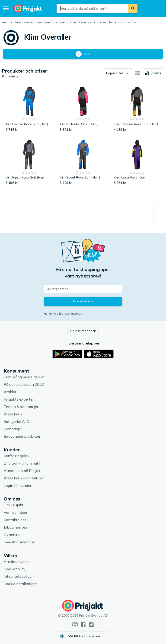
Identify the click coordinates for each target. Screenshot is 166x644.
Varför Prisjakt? (17, 456)
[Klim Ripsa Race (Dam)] (137, 163)
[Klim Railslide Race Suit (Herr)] (137, 109)
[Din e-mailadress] (83, 289)
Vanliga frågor (16, 512)
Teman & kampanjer (21, 407)
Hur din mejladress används (63, 314)
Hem (5, 22)
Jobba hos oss (16, 527)
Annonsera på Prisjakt (23, 471)
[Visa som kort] (137, 73)
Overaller (106, 22)
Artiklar (10, 392)
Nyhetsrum (13, 535)
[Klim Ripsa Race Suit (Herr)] (29, 163)
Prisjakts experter (19, 399)
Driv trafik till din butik (22, 463)
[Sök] (133, 8)
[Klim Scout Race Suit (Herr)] (83, 163)
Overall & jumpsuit (83, 22)
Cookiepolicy (15, 569)
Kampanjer (13, 429)
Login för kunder (18, 485)
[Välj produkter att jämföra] (153, 73)
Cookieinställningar (20, 584)
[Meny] (6, 8)
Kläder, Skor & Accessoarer (32, 22)
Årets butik (13, 414)
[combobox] (92, 8)
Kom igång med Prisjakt (24, 377)
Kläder (60, 22)
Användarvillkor (17, 561)
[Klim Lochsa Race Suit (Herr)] (29, 109)
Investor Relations (19, 542)
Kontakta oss (15, 520)
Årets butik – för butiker (24, 478)
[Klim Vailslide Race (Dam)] (83, 109)
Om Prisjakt (14, 505)
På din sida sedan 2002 (24, 384)
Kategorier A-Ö (16, 421)
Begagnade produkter (22, 436)
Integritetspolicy (18, 576)
